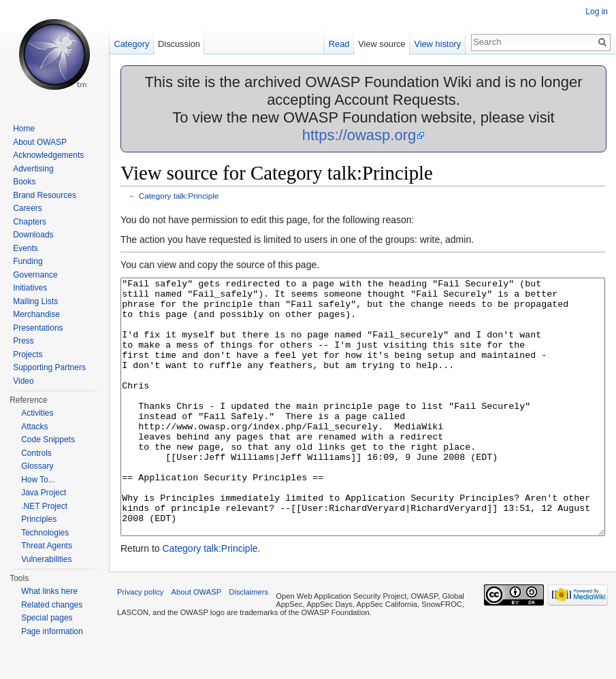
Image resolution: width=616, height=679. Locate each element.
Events (26, 248)
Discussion (179, 44)
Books (24, 182)
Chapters (30, 222)
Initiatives (30, 288)
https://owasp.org (359, 135)
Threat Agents (47, 546)
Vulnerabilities (46, 559)
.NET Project (44, 506)
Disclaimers (248, 643)
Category (131, 44)
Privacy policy (140, 643)
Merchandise (36, 314)
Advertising (33, 169)
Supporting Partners (49, 367)
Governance (35, 275)
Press (23, 341)
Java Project (44, 493)
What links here (49, 591)
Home (24, 129)
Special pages (47, 618)
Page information (52, 631)
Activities (37, 413)
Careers (28, 208)
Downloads (33, 235)
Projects (28, 354)
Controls (36, 453)
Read (339, 44)
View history (437, 44)
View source (382, 44)
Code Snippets (48, 440)
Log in (597, 12)
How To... (38, 480)
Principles (39, 519)
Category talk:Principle (179, 196)
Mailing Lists (35, 301)
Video (23, 381)
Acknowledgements (48, 155)
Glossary (37, 466)
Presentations (38, 328)
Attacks (34, 427)
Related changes (52, 605)
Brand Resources (45, 195)
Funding (28, 261)
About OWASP (40, 142)
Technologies (45, 533)
